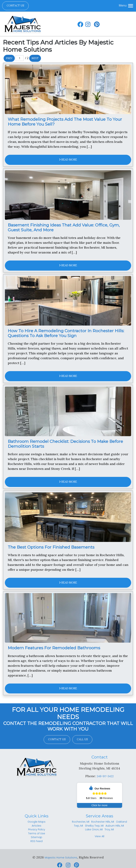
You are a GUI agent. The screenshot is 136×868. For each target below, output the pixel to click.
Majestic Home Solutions (61, 858)
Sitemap (37, 837)
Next (35, 58)
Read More (68, 160)
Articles (37, 826)
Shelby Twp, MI (94, 826)
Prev (9, 58)
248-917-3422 (105, 776)
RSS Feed (37, 841)
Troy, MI (109, 829)
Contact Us (15, 6)
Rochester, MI (81, 822)
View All (99, 836)
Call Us (82, 739)
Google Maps (37, 822)
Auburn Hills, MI (115, 826)
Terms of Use (37, 833)
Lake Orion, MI (94, 829)
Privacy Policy (37, 829)
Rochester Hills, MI (103, 822)
